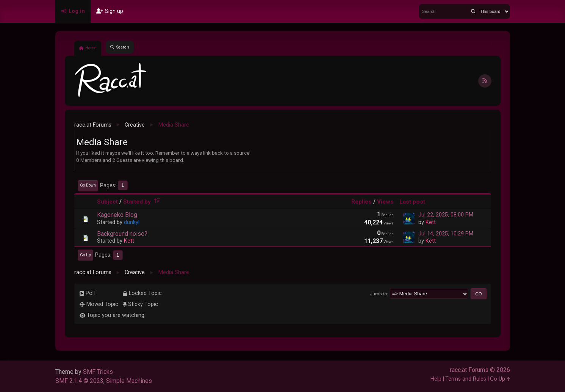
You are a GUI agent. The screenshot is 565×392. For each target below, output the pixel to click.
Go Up (85, 255)
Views (385, 202)
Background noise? (122, 234)
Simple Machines (129, 381)
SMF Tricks (98, 372)
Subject (107, 202)
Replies (362, 202)
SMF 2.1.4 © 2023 (79, 381)
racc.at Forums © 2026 (480, 370)
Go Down (88, 185)
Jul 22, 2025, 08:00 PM (446, 215)
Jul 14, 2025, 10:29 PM (446, 234)
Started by (143, 202)
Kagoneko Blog (117, 215)
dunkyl (132, 222)
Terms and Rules (466, 379)
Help (436, 379)
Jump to (378, 294)
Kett (431, 222)
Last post (412, 202)
